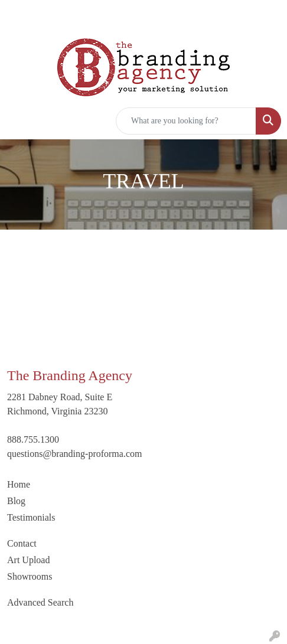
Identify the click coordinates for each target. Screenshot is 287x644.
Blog (16, 501)
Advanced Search (40, 602)
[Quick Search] (186, 121)
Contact (22, 543)
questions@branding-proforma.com (74, 454)
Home (19, 484)
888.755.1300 (33, 439)
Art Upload (28, 560)
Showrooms (30, 576)
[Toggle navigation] (18, 121)
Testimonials (31, 517)
